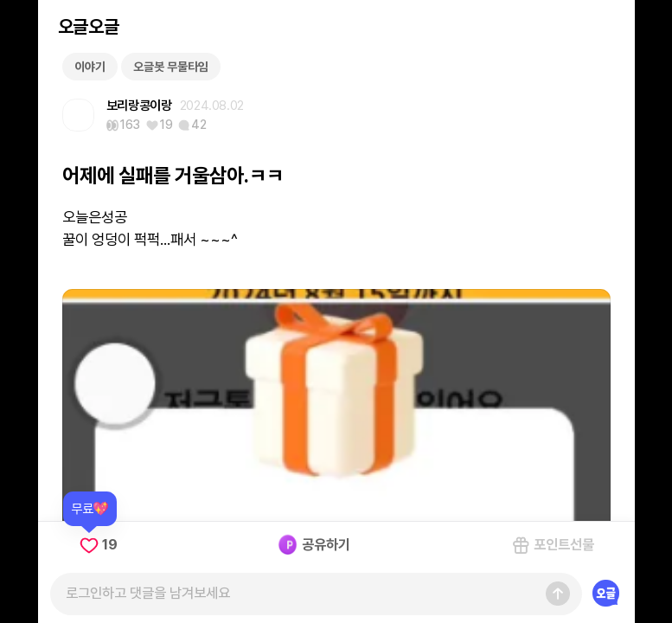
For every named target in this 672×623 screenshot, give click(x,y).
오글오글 (88, 26)
